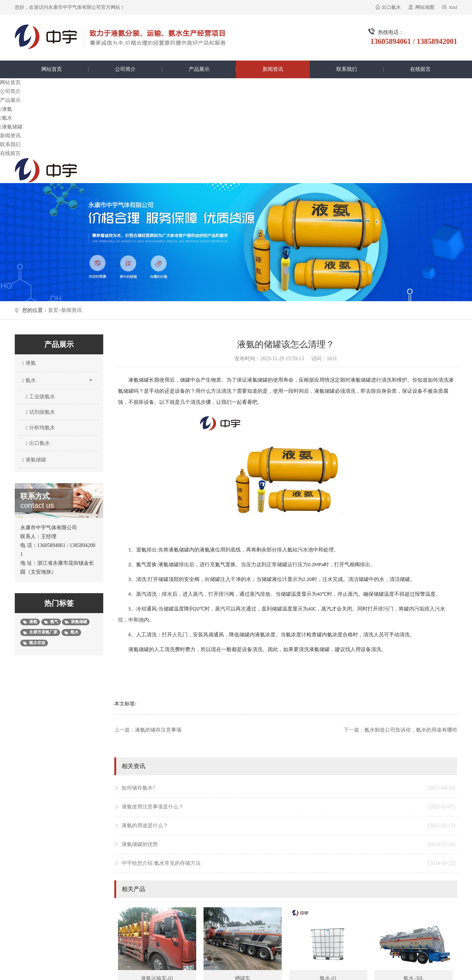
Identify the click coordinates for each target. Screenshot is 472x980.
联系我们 (347, 69)
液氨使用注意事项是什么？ (289, 807)
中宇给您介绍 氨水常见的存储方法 (289, 863)
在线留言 (420, 69)
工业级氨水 (40, 397)
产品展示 (199, 69)
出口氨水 (391, 7)
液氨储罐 (11, 127)
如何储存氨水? (289, 788)
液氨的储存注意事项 (158, 730)
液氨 (6, 109)
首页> (55, 310)
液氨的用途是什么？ (289, 826)
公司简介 (125, 69)
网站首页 (52, 69)
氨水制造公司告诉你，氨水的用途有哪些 (411, 730)
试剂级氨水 (40, 412)
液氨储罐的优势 (289, 845)
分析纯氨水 (40, 428)
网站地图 (425, 7)
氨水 (6, 118)
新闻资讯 (273, 69)
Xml (453, 7)
